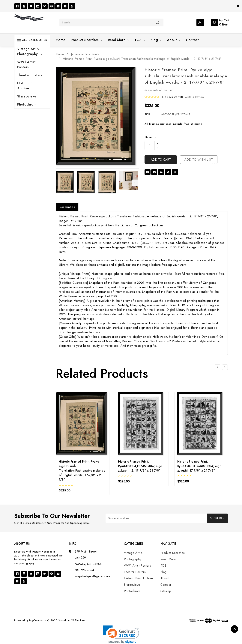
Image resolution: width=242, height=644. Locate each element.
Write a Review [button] (194, 97)
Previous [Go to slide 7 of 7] (58, 183)
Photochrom (27, 104)
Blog (156, 40)
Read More (118, 40)
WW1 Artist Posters (26, 65)
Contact (192, 40)
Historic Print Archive (27, 86)
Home (61, 40)
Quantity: (151, 137)
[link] (121, 635)
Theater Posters (30, 75)
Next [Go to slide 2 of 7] (135, 183)
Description (67, 207)
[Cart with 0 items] (217, 22)
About (174, 40)
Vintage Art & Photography (30, 51)
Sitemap (166, 591)
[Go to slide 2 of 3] (225, 367)
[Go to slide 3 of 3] (217, 367)
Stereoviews (27, 96)
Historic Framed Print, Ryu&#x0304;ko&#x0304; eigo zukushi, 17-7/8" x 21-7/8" (199, 466)
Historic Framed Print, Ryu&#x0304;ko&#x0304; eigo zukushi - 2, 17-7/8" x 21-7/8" (140, 466)
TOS (140, 40)
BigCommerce (38, 620)
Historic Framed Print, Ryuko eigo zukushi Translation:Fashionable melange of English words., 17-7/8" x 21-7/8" (82, 471)
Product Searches (87, 40)
